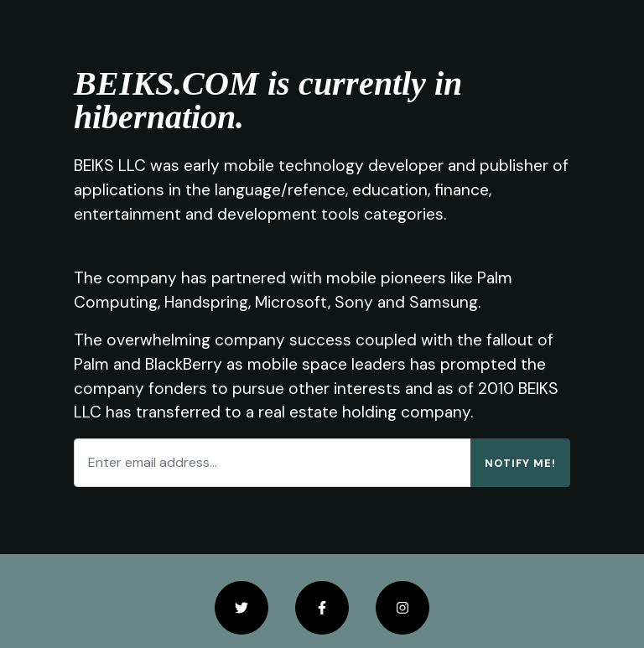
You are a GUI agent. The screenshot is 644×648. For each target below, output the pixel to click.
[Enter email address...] (273, 463)
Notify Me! (520, 463)
